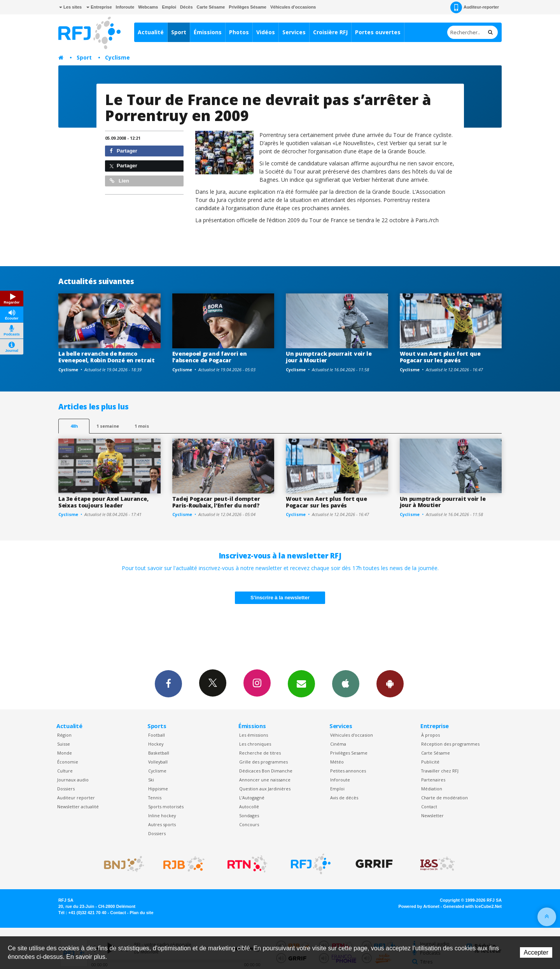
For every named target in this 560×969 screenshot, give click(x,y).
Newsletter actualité (78, 807)
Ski (151, 780)
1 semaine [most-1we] (108, 426)
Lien (119, 181)
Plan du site (141, 913)
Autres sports (162, 824)
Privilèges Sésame (248, 7)
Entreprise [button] (99, 7)
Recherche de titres (260, 753)
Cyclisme (117, 57)
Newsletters (301, 683)
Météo (337, 762)
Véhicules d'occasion (352, 735)
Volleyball (158, 762)
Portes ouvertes (378, 32)
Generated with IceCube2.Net (472, 906)
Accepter (536, 952)
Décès (186, 7)
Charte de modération (444, 798)
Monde (65, 753)
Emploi (169, 7)
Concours (249, 824)
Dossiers (66, 789)
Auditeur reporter (76, 798)
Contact (429, 807)
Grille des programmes (263, 762)
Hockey (156, 744)
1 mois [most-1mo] (142, 426)
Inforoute (125, 7)
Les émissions (254, 735)
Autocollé (249, 807)
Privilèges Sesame (349, 753)
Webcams (148, 7)
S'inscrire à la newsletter (280, 598)
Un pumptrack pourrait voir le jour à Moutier (329, 357)
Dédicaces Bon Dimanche (266, 771)
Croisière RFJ (330, 32)
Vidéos (266, 32)
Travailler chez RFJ (440, 771)
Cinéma (338, 744)
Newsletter (432, 815)
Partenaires (433, 780)
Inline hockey (162, 815)
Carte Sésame (211, 7)
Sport (179, 32)
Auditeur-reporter (475, 7)
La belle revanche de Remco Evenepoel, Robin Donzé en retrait (107, 357)
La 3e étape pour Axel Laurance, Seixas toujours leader (103, 502)
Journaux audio (73, 780)
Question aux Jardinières (265, 789)
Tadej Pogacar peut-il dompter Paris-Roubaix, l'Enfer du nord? (216, 502)
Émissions (208, 32)
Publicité (430, 762)
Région (64, 735)
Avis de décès (344, 798)
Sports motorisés (166, 807)
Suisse (64, 744)
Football (157, 735)
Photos (239, 32)
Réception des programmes (450, 744)
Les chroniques (255, 744)
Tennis (155, 798)
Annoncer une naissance (265, 780)
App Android (390, 683)
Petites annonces (348, 771)
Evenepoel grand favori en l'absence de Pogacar (210, 357)
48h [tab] (74, 426)
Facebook (168, 683)
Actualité (151, 32)
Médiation (432, 789)
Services (294, 32)
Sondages (249, 815)
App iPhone (346, 683)
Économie (68, 762)
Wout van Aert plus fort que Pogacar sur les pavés (440, 357)
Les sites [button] (70, 7)
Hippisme (158, 789)
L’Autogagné (252, 798)
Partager (123, 151)
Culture (65, 771)
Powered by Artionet (419, 906)
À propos (430, 735)
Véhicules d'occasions (293, 7)
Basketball (159, 753)
